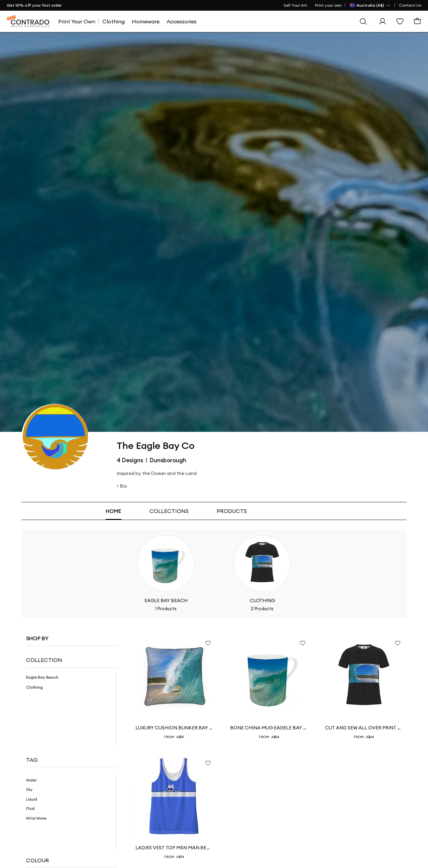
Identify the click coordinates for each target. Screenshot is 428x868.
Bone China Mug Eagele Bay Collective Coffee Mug (269, 728)
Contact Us (410, 5)
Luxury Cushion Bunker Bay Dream (174, 728)
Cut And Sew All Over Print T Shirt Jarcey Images (364, 728)
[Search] (363, 21)
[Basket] (417, 21)
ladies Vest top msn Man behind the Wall (174, 848)
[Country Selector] (370, 5)
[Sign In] (383, 21)
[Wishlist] (400, 21)
